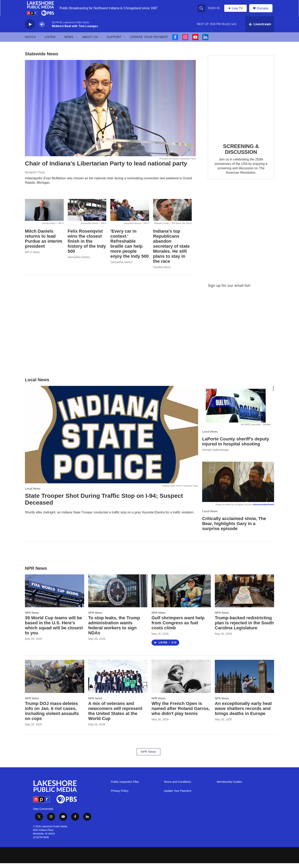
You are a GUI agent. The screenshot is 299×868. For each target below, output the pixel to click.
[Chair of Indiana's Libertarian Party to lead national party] (110, 113)
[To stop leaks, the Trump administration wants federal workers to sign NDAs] (118, 596)
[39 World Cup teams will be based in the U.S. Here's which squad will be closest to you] (55, 596)
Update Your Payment (149, 42)
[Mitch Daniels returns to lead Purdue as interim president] (44, 215)
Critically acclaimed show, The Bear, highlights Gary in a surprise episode (234, 528)
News (69, 42)
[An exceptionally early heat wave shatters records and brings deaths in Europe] (244, 681)
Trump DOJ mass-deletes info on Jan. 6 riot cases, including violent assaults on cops (52, 716)
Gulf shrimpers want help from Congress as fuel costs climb (178, 628)
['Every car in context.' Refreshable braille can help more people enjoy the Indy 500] (130, 215)
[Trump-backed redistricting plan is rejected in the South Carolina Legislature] (244, 596)
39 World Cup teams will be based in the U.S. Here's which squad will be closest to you (54, 630)
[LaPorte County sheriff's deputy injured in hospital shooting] (238, 411)
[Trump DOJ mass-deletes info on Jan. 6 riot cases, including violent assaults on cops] (55, 681)
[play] (30, 29)
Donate (264, 11)
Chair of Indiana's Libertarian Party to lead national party (106, 168)
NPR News (32, 618)
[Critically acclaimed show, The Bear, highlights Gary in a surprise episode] (238, 487)
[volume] (42, 29)
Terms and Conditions (177, 787)
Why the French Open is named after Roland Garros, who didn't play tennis (181, 713)
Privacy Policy (120, 796)
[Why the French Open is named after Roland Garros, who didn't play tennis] (181, 681)
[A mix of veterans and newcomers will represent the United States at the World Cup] (118, 681)
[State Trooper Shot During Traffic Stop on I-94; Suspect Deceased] (112, 439)
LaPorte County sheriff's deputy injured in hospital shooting (236, 446)
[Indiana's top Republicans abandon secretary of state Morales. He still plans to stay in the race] (173, 215)
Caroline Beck (162, 272)
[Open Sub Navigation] (39, 42)
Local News (33, 493)
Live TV (236, 10)
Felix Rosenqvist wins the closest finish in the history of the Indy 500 (87, 246)
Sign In (214, 10)
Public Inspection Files (125, 787)
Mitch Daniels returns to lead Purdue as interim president (44, 243)
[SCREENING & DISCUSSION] (241, 101)
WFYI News (32, 257)
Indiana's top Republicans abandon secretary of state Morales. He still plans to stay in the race (171, 251)
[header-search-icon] (202, 10)
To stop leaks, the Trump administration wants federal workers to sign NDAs (114, 630)
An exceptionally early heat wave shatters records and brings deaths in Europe (243, 713)
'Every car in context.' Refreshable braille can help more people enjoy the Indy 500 (130, 248)
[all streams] (260, 29)
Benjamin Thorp (35, 177)
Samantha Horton (79, 262)
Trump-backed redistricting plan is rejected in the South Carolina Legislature (244, 628)
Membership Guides (229, 787)
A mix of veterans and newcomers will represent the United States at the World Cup (115, 716)
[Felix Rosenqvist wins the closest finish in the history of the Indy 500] (87, 215)
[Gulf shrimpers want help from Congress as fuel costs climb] (181, 596)
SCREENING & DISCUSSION (241, 154)
